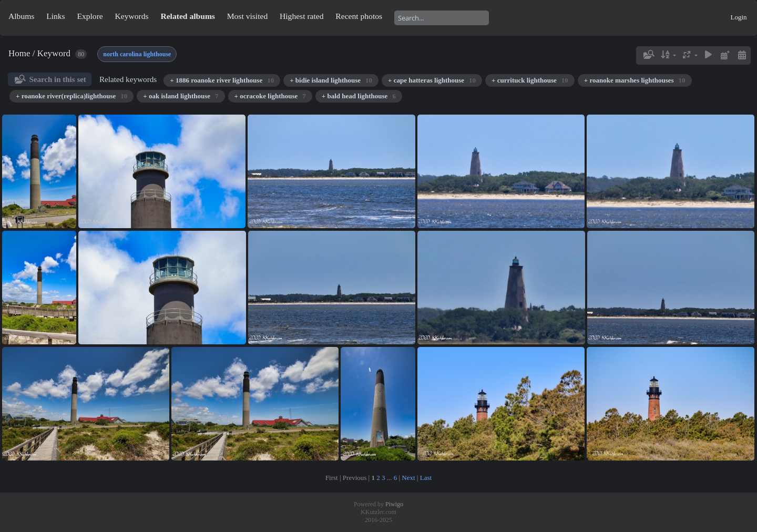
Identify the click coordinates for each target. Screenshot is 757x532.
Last (426, 478)
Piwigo (394, 504)
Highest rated (302, 16)
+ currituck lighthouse (530, 80)
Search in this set (57, 79)
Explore (90, 16)
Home (19, 53)
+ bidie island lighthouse (331, 80)
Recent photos (359, 16)
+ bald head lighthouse (359, 96)
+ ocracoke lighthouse (270, 96)
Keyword (54, 53)
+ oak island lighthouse (181, 96)
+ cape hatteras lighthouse (432, 80)
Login (738, 17)
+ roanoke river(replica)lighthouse (71, 96)
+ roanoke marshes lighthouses (635, 80)
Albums (21, 16)
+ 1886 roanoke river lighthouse (222, 80)
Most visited (248, 16)
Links (56, 16)
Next (408, 478)
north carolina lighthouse (137, 54)
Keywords (132, 16)
